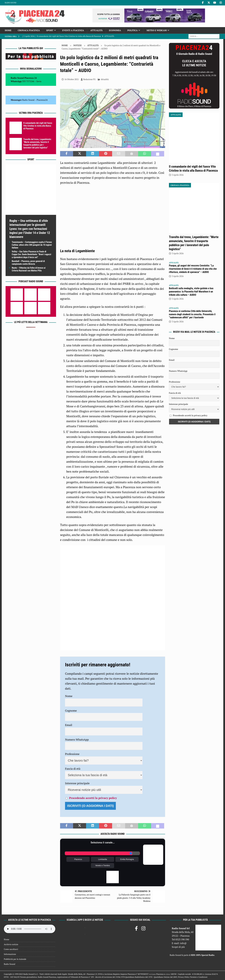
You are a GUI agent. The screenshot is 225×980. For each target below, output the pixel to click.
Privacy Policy (184, 977)
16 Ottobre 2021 (72, 79)
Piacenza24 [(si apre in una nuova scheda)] (42, 100)
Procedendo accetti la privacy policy (93, 798)
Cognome (71, 710)
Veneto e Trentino (103, 866)
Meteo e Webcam (157, 30)
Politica (132, 30)
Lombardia (103, 859)
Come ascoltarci (11, 949)
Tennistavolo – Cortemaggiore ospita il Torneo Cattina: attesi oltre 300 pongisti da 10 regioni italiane (32, 245)
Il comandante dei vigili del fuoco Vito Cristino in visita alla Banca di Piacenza (38, 126)
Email (69, 725)
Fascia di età (73, 769)
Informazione (10, 954)
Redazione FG (89, 79)
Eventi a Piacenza (73, 30)
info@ (183, 943)
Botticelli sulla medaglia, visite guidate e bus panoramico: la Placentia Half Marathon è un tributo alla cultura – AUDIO (191, 292)
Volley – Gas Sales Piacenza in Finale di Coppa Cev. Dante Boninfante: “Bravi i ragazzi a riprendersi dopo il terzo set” (31, 254)
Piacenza (78, 859)
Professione (72, 754)
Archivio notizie (11, 944)
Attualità (96, 30)
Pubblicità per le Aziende (15, 959)
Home (8, 30)
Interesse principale (77, 783)
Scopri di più (178, 947)
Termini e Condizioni (199, 977)
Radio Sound (11, 3)
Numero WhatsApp (77, 739)
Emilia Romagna (127, 859)
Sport (50, 30)
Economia (115, 30)
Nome (69, 696)
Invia (39, 81)
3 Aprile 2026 (178, 175)
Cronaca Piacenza (29, 30)
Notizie (78, 45)
